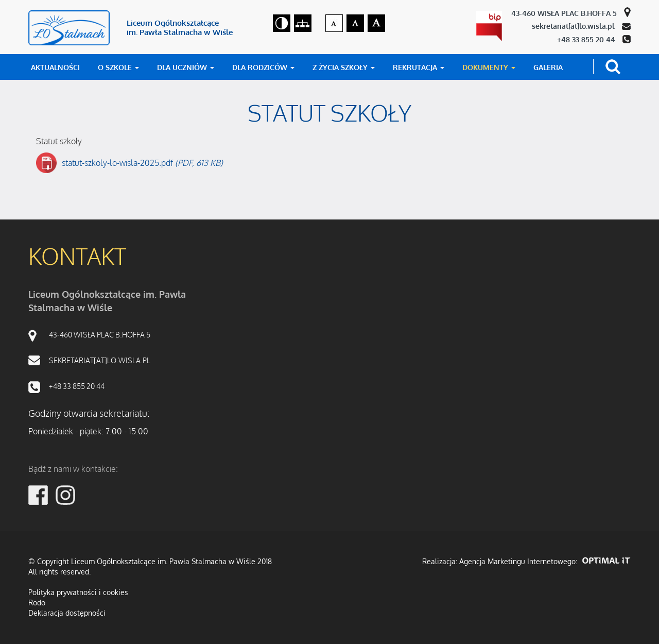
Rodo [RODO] (37, 603)
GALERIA (548, 67)
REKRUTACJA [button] (419, 67)
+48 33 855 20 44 (587, 39)
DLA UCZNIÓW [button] (186, 67)
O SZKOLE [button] (118, 67)
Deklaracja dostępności (67, 613)
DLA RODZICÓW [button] (263, 67)
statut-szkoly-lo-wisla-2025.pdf (142, 163)
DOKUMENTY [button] (489, 67)
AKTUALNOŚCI (55, 67)
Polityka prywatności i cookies (78, 592)
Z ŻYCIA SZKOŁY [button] (344, 67)
